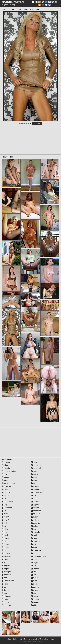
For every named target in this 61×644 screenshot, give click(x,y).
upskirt (35, 560)
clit (4, 563)
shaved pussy (37, 532)
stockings (36, 547)
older (34, 584)
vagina (35, 563)
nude (34, 581)
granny (5, 602)
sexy (34, 593)
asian (5, 465)
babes (5, 529)
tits (33, 553)
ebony (5, 489)
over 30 (6, 517)
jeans (34, 471)
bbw (4, 532)
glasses (6, 599)
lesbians (35, 486)
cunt (4, 578)
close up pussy (8, 483)
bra (4, 550)
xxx (33, 575)
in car (5, 560)
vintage (35, 602)
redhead (35, 520)
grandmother (8, 502)
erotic (5, 584)
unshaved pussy (38, 556)
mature (35, 578)
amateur (6, 462)
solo (34, 544)
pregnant (36, 514)
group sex (6, 605)
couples (6, 569)
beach (5, 535)
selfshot (35, 526)
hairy (5, 505)
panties (35, 508)
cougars (6, 566)
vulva (34, 566)
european (6, 493)
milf (33, 496)
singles (35, 535)
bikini (5, 541)
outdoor (35, 587)
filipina (5, 590)
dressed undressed (10, 581)
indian (5, 514)
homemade (7, 508)
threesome (36, 550)
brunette (6, 553)
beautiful (6, 468)
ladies (34, 474)
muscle (35, 502)
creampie (6, 572)
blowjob (6, 547)
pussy (34, 517)
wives (34, 572)
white (34, 605)
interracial (36, 468)
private (35, 590)
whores (35, 569)
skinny (35, 596)
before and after (9, 471)
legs (34, 483)
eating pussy (8, 486)
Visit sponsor (37, 123)
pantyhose (36, 511)
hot (4, 511)
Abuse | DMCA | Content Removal (19, 639)
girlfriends (6, 596)
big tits (5, 538)
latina (34, 480)
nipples (35, 505)
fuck (4, 593)
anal (4, 523)
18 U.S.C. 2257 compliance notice (42, 639)
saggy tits (36, 523)
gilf (4, 499)
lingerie (35, 489)
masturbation (37, 493)
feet (4, 587)
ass (4, 526)
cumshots (6, 575)
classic (5, 480)
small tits (36, 541)
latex (34, 477)
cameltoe (6, 556)
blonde (5, 544)
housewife (36, 465)
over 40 (6, 520)
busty (5, 474)
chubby (5, 477)
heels (34, 462)
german (6, 496)
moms (35, 499)
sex (33, 529)
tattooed (35, 599)
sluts (34, 538)
